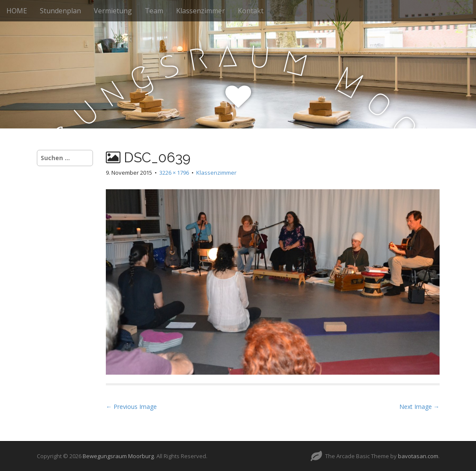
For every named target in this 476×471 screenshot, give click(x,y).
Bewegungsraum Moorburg (118, 456)
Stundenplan (60, 11)
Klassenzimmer (201, 11)
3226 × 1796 (174, 173)
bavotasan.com (418, 456)
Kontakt (251, 11)
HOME (17, 11)
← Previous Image (131, 407)
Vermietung (113, 11)
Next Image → (419, 407)
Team (154, 11)
